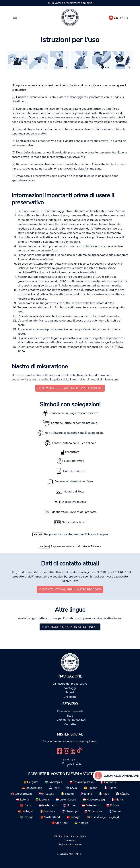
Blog (70, 716)
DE (116, 18)
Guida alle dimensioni (121, 776)
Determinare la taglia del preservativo (70, 388)
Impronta (70, 840)
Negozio (70, 692)
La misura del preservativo (70, 684)
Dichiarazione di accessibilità (70, 836)
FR (122, 18)
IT (127, 18)
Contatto (70, 724)
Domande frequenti (70, 711)
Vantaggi (70, 688)
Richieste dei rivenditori (70, 720)
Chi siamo (70, 697)
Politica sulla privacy (70, 844)
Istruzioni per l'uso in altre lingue (70, 627)
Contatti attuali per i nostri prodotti (70, 590)
